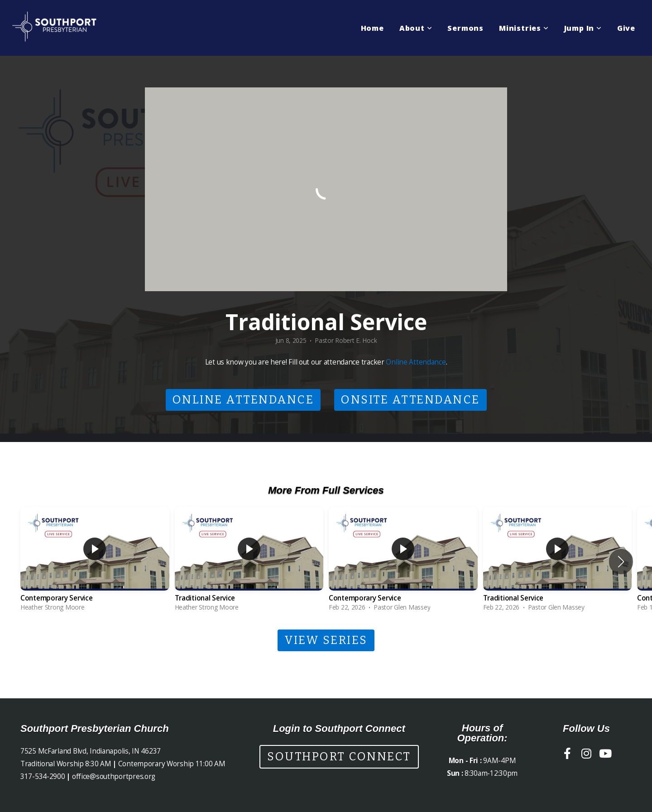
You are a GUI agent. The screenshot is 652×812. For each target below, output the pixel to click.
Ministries (524, 28)
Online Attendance (416, 362)
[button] (621, 562)
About (416, 28)
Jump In (583, 28)
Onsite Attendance (410, 400)
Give (626, 28)
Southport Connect (339, 757)
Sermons (465, 28)
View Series (326, 640)
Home (372, 28)
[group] (95, 561)
